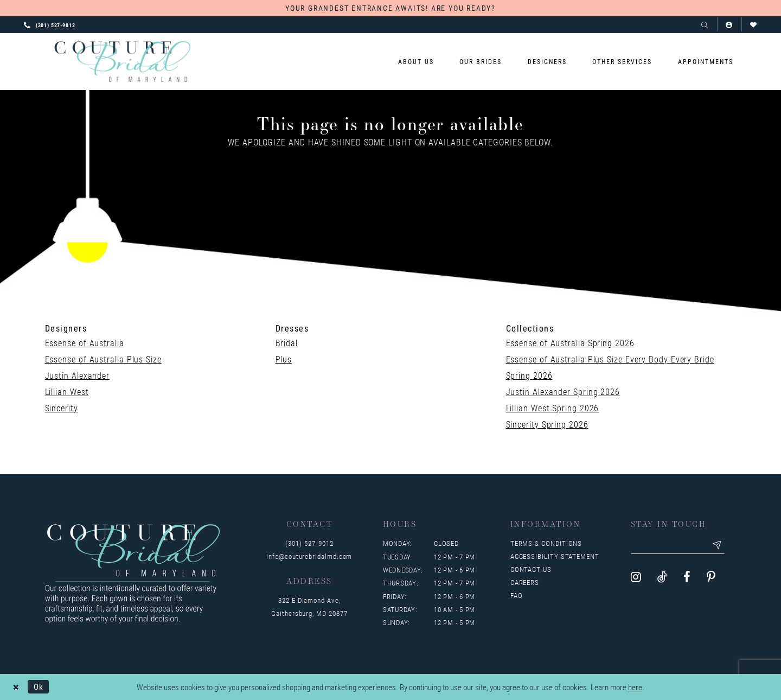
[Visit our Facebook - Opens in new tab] (687, 577)
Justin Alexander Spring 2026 (563, 392)
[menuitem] (416, 62)
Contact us (531, 569)
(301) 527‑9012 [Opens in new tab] (309, 543)
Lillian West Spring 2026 (553, 408)
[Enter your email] (678, 545)
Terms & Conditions (546, 543)
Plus (284, 359)
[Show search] (705, 25)
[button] (729, 25)
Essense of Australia (85, 343)
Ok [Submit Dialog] (39, 686)
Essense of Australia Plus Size (103, 359)
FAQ (517, 595)
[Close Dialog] (16, 687)
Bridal (287, 343)
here (635, 687)
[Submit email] (719, 545)
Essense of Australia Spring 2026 (570, 343)
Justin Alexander (78, 375)
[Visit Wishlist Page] (754, 25)
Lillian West (67, 392)
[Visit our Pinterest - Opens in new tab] (711, 577)
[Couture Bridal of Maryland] (122, 62)
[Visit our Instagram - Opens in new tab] (636, 577)
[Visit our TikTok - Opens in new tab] (662, 577)
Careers (525, 582)
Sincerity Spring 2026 (547, 424)
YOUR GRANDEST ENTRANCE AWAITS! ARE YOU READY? (390, 8)
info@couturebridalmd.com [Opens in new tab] (309, 556)
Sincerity (62, 408)
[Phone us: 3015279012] (50, 24)
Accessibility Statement (555, 556)
